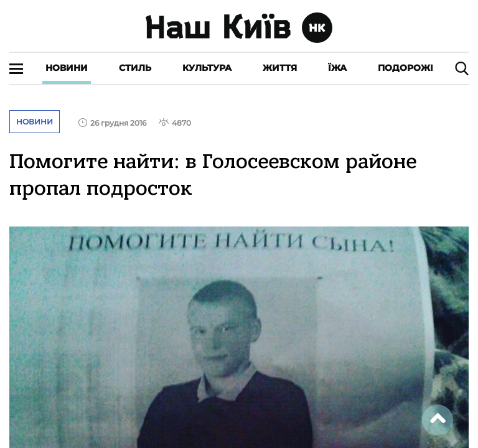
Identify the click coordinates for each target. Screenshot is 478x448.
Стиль (135, 68)
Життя (280, 68)
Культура (207, 68)
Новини (67, 68)
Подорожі (405, 68)
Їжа (337, 68)
